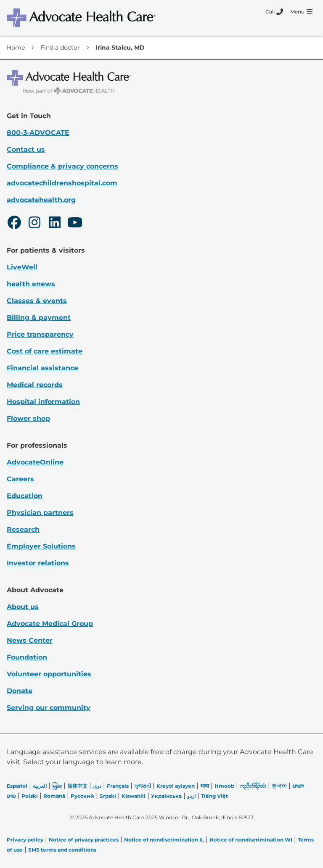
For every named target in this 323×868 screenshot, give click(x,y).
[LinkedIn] (55, 224)
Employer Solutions (41, 546)
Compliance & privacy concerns (62, 166)
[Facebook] (14, 224)
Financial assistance (42, 368)
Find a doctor (60, 47)
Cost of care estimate (45, 351)
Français (118, 786)
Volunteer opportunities (49, 674)
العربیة (40, 786)
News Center (30, 640)
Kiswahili (134, 796)
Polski (30, 796)
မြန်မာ (57, 786)
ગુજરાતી (143, 786)
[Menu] (301, 12)
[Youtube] (75, 224)
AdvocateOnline (35, 462)
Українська (166, 796)
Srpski (108, 796)
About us (23, 607)
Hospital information (43, 402)
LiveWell (22, 267)
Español (17, 786)
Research (23, 529)
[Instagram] (34, 224)
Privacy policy (25, 840)
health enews (31, 284)
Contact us (26, 149)
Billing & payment (39, 318)
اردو (191, 796)
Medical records (35, 385)
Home (16, 47)
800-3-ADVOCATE (38, 133)
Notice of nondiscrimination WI (251, 840)
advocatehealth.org (41, 200)
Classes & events (37, 301)
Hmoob (224, 786)
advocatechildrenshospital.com (62, 183)
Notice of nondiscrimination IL (164, 840)
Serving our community (49, 708)
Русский (82, 796)
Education (25, 496)
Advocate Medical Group (50, 624)
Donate (20, 691)
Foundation (27, 657)
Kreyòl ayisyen (176, 786)
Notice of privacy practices (84, 840)
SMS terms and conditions (62, 850)
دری (97, 786)
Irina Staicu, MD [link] (120, 47)
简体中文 (77, 786)
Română (54, 796)
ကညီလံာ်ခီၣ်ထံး (253, 786)
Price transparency (40, 334)
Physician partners (40, 513)
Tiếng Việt (214, 796)
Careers (20, 479)
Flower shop (28, 418)
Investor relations (38, 563)
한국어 (279, 786)
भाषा (205, 786)
